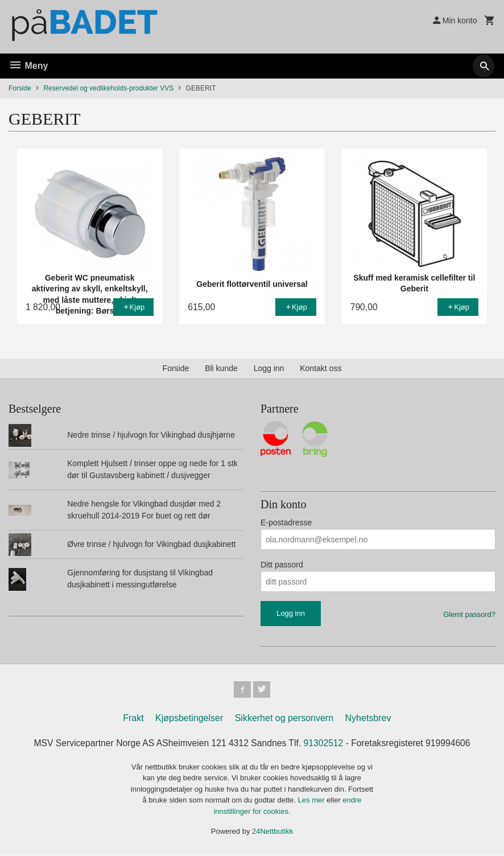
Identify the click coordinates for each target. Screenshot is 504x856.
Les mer (313, 802)
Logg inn (269, 368)
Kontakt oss (321, 368)
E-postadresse (286, 522)
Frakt (133, 720)
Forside (20, 88)
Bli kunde (221, 368)
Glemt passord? (469, 614)
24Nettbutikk (272, 833)
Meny (28, 66)
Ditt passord (282, 565)
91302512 (325, 745)
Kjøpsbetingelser (189, 720)
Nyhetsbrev (368, 720)
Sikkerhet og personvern (284, 720)
